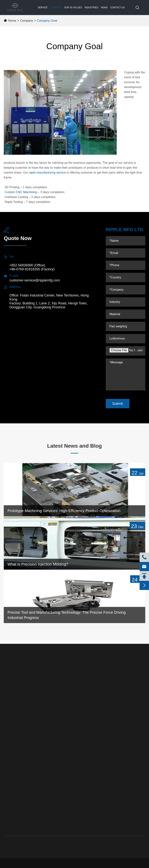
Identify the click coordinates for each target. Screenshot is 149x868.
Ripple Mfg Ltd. (29, 863)
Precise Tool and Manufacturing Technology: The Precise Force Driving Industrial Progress (67, 615)
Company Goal (47, 21)
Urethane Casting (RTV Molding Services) (14, 713)
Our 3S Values (73, 8)
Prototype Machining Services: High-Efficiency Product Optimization (64, 511)
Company (56, 8)
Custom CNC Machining (21, 192)
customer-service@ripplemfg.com (35, 280)
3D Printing (11, 744)
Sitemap (115, 863)
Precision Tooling (14, 700)
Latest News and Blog (75, 446)
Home (12, 21)
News (104, 8)
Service (43, 8)
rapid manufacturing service (47, 173)
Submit (118, 404)
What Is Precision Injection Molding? (38, 564)
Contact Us (117, 8)
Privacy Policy (136, 863)
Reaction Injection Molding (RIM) (13, 731)
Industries (91, 8)
